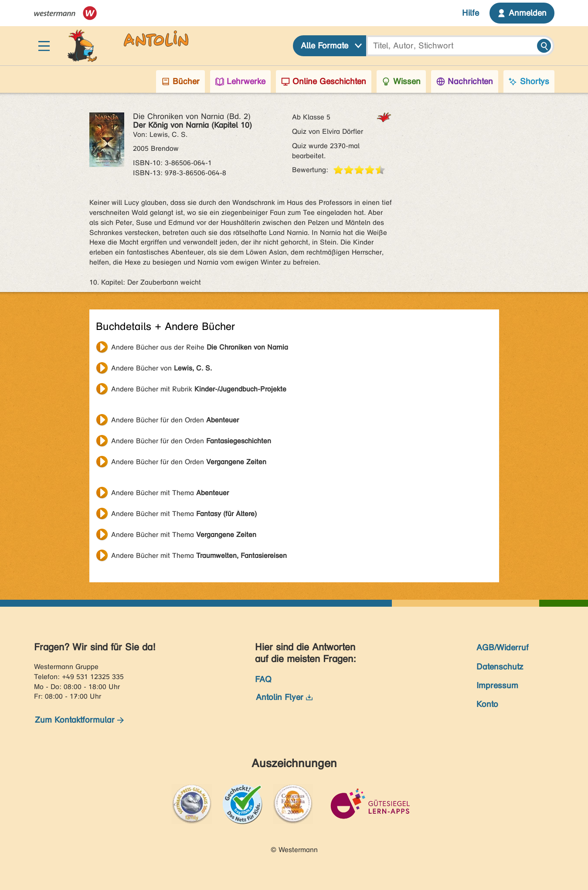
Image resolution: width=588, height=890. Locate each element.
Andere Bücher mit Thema (170, 493)
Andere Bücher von (161, 368)
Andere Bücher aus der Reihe (200, 347)
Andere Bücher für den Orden (175, 420)
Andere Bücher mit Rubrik (199, 389)
